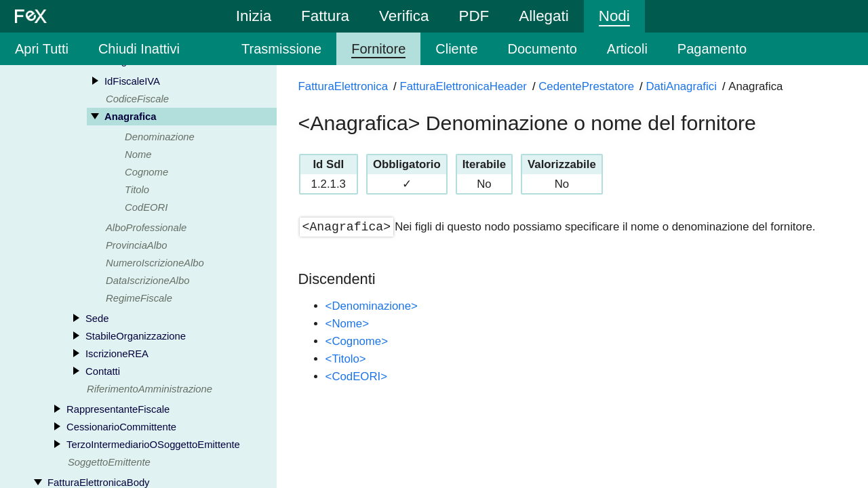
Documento (542, 49)
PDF (474, 16)
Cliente (456, 49)
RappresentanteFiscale (118, 410)
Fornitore (378, 49)
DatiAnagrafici (681, 86)
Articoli (627, 49)
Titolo (137, 190)
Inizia (254, 16)
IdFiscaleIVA (132, 82)
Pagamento (712, 49)
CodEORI (146, 208)
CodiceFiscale (137, 100)
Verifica (404, 16)
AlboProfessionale (146, 228)
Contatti (103, 372)
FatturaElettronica (343, 86)
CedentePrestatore (586, 86)
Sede (97, 319)
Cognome (146, 173)
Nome (138, 155)
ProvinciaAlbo (136, 246)
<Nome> (347, 324)
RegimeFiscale (139, 299)
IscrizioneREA (117, 354)
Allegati (544, 16)
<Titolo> (346, 359)
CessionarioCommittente (121, 428)
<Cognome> (357, 341)
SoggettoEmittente (109, 463)
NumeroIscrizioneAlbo (155, 264)
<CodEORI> (356, 377)
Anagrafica (130, 117)
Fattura (325, 16)
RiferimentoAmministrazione (150, 390)
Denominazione (160, 138)
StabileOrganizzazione (136, 337)
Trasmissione (281, 49)
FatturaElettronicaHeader (463, 86)
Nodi (614, 16)
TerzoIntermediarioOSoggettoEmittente (153, 445)
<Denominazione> (372, 306)
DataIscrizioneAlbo (147, 281)
